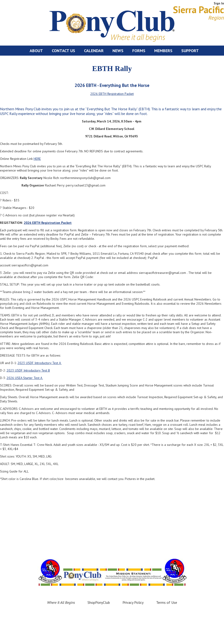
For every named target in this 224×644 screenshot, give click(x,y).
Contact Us (63, 51)
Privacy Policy (133, 602)
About (36, 51)
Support (190, 51)
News (118, 51)
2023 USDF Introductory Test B (28, 370)
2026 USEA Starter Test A (25, 378)
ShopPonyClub (99, 602)
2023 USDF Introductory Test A (40, 363)
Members (163, 51)
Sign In (219, 3)
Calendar (94, 51)
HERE (37, 159)
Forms (139, 51)
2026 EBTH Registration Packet (112, 94)
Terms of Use (167, 602)
